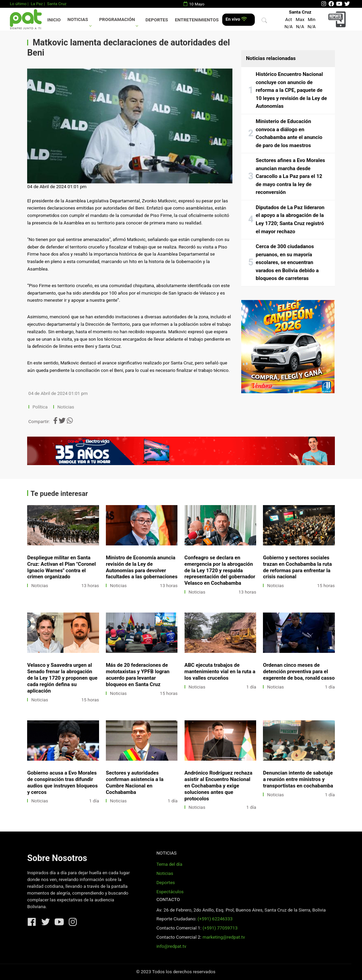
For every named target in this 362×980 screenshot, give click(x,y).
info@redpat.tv (171, 946)
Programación (117, 19)
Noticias (78, 19)
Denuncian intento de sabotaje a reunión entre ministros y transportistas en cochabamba (298, 779)
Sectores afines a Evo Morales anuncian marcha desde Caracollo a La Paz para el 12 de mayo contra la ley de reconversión (290, 176)
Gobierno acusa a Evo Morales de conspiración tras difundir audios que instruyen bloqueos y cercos (62, 783)
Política (40, 407)
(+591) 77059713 (220, 928)
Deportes (157, 20)
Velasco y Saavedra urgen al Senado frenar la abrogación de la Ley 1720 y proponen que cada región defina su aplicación (62, 678)
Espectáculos (170, 892)
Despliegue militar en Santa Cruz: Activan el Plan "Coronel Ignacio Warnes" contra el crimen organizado (61, 567)
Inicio (54, 20)
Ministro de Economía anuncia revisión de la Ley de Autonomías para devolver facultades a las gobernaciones (142, 567)
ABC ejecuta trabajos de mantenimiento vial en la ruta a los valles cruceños (220, 672)
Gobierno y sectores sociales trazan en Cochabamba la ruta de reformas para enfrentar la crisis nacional (297, 567)
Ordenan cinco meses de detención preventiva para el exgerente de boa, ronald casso (299, 672)
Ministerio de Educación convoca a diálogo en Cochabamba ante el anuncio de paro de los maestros (289, 133)
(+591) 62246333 (215, 919)
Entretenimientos (197, 20)
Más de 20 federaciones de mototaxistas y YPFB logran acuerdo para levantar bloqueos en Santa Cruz (138, 675)
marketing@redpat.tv (224, 937)
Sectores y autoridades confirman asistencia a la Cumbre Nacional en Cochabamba (135, 783)
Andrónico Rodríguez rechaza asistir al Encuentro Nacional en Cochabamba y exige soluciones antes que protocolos (218, 786)
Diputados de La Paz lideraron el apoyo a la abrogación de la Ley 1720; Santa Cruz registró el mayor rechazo (290, 219)
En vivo (236, 19)
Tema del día (169, 864)
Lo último (18, 4)
